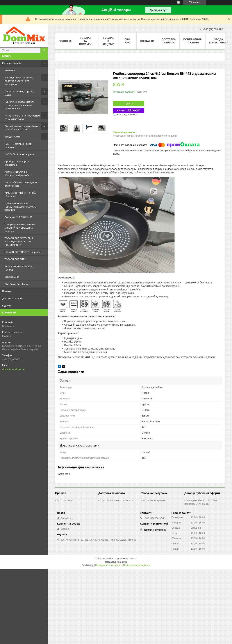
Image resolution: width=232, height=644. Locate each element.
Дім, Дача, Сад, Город (17, 284)
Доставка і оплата (13, 298)
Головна (65, 41)
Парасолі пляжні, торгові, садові (19, 93)
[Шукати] (44, 50)
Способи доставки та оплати (116, 500)
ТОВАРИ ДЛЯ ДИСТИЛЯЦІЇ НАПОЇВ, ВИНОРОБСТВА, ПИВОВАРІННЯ (19, 241)
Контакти (147, 41)
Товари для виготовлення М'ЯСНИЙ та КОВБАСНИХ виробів (20, 228)
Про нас (7, 291)
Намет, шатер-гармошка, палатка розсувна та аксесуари (19, 81)
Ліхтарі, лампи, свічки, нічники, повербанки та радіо (23, 128)
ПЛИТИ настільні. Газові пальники (18, 145)
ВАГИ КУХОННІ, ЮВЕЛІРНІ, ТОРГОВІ (19, 268)
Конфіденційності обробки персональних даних (201, 502)
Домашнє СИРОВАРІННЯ (18, 217)
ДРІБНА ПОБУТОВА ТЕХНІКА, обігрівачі (20, 195)
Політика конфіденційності (137, 565)
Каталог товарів (12, 63)
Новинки (10, 70)
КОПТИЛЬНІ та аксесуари (19, 154)
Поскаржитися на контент (108, 565)
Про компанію (65, 500)
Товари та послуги (85, 41)
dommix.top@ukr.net (14, 369)
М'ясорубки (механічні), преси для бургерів (22, 184)
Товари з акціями (108, 41)
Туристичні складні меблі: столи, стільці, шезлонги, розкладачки (19, 105)
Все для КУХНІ (13, 137)
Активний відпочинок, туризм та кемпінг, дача (22, 117)
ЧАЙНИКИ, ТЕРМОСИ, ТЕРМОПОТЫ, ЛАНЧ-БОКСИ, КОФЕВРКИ (20, 207)
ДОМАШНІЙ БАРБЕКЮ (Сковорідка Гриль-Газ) (18, 174)
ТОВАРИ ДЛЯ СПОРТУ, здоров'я (23, 252)
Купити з (129, 111)
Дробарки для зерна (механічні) (17, 163)
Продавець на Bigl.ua (116, 562)
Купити (129, 103)
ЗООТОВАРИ (12, 277)
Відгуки (6, 306)
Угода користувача (219, 41)
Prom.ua (133, 559)
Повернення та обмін (192, 41)
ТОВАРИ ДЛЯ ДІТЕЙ (15, 259)
